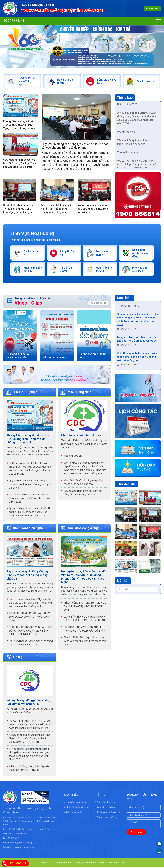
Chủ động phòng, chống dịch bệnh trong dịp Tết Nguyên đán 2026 (31, 644)
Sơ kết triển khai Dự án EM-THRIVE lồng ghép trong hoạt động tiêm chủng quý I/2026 (19, 209)
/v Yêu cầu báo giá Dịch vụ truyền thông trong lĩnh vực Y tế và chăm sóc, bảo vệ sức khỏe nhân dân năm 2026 (137, 119)
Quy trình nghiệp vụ (106, 808)
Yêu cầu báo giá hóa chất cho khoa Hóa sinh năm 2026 (135, 144)
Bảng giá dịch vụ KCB (107, 82)
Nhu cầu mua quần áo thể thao (81, 436)
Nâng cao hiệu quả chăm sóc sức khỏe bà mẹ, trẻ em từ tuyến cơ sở (94, 209)
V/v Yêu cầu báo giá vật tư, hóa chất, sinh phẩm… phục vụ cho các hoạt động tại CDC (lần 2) (137, 166)
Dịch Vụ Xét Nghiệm (103, 254)
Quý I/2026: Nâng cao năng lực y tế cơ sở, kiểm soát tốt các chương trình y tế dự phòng (75, 146)
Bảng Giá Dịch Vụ (68, 254)
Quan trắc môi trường (105, 270)
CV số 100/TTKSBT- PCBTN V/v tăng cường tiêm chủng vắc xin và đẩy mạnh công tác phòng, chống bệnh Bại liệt (31, 725)
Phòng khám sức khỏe (140, 270)
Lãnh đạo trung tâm (75, 803)
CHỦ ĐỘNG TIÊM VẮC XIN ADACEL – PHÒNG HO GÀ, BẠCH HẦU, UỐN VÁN (84, 630)
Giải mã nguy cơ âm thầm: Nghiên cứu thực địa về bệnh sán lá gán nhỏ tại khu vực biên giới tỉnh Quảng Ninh (30, 604)
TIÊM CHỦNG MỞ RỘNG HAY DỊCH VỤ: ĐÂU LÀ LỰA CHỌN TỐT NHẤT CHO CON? (30, 618)
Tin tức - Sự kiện (25, 393)
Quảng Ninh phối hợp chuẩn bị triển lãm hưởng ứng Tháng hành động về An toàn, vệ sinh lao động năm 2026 (56, 209)
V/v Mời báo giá (126, 133)
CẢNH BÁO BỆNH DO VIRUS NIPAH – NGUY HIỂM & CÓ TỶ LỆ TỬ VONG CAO (85, 619)
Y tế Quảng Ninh (80, 393)
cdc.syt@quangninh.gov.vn (23, 844)
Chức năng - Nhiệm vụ (76, 808)
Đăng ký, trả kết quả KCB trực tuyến (27, 82)
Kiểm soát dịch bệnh (28, 529)
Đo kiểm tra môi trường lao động (141, 254)
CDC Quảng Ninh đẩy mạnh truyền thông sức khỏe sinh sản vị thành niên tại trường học (137, 359)
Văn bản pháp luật (105, 803)
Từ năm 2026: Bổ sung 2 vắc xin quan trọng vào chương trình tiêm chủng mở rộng (85, 642)
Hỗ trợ (18, 658)
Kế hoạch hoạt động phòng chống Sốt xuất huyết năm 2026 (28, 703)
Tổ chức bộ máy (73, 813)
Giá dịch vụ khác (147, 82)
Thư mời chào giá (127, 154)
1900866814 (14, 21)
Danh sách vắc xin (33, 254)
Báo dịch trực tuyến (66, 82)
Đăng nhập (152, 9)
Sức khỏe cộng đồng (83, 529)
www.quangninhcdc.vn (24, 848)
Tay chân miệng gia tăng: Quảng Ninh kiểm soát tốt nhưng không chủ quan (27, 576)
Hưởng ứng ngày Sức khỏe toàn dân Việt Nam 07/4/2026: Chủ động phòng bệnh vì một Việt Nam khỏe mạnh (84, 578)
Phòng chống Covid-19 (108, 813)
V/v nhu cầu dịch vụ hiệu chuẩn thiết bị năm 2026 (135, 104)
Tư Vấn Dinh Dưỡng (67, 270)
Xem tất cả (98, 304)
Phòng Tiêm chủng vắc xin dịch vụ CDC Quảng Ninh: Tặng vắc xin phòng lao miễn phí (20, 126)
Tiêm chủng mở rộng (107, 818)
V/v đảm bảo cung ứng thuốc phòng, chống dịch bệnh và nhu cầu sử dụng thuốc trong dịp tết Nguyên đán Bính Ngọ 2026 (29, 755)
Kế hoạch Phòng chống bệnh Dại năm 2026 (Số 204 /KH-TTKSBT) (30, 769)
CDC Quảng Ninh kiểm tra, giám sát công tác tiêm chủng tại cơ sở (83, 494)
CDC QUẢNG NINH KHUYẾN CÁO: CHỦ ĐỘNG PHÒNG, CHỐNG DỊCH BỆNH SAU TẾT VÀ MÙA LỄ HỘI (30, 632)
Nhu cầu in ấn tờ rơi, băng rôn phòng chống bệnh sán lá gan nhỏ (83, 483)
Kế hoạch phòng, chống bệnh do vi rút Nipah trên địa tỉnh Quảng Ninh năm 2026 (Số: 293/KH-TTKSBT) (30, 739)
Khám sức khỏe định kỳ (31, 270)
